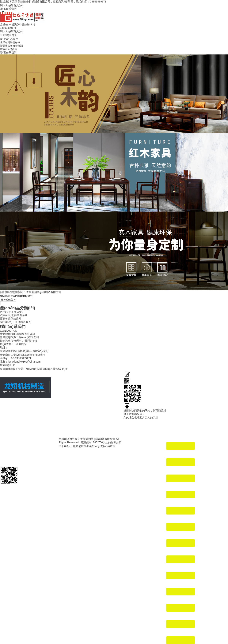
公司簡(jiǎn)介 (8, 35)
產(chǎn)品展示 (9, 39)
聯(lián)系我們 (8, 9)
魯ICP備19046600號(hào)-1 (21, 462)
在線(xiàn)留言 (9, 49)
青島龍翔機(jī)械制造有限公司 (44, 292)
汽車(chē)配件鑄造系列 (14, 315)
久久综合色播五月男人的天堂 (141, 417)
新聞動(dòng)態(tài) (11, 46)
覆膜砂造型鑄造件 (11, 319)
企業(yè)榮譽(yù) (10, 42)
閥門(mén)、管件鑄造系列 (15, 322)
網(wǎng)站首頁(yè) (12, 5)
